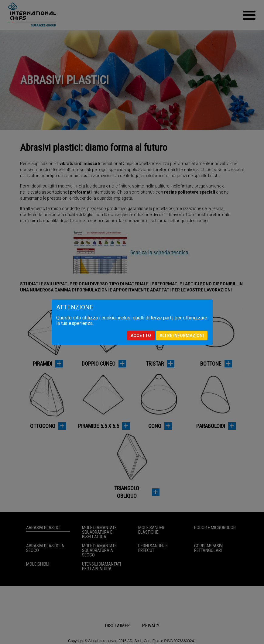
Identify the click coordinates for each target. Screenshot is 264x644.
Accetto (141, 336)
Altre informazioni (182, 336)
